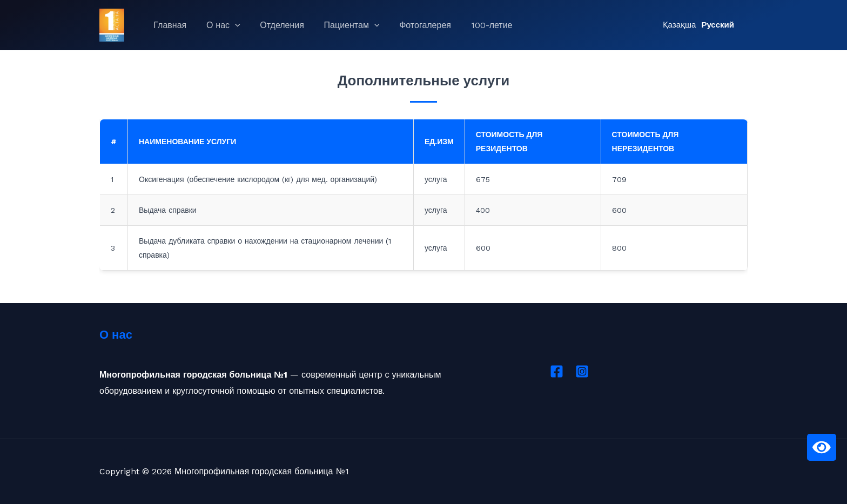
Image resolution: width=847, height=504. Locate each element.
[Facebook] (557, 371)
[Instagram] (582, 371)
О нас (220, 25)
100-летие (478, 25)
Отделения (276, 25)
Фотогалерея (414, 25)
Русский (718, 25)
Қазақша (680, 25)
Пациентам (343, 25)
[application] (231, 25)
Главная (169, 25)
